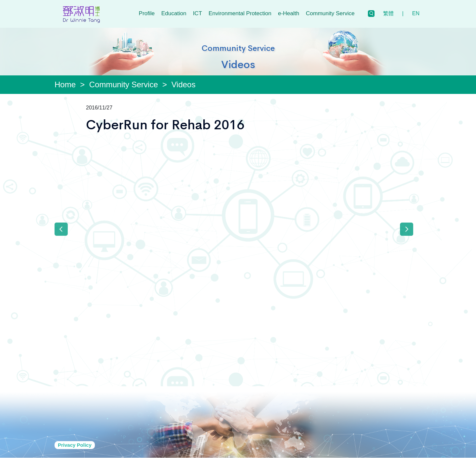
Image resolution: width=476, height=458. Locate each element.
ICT (198, 13)
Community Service (330, 13)
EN (416, 13)
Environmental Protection (240, 13)
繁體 (388, 13)
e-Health (289, 13)
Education (174, 13)
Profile (147, 13)
